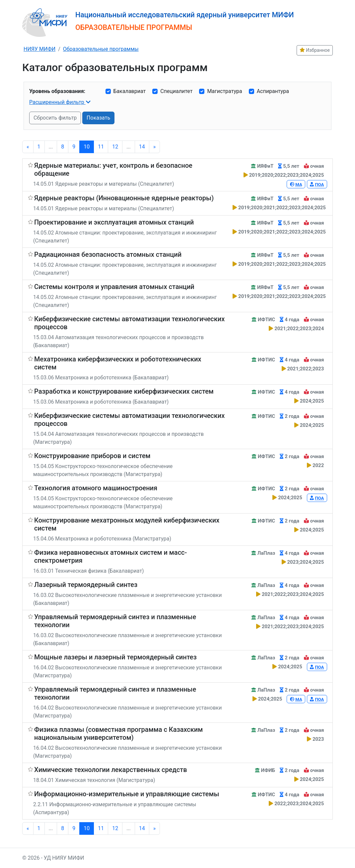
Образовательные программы (101, 49)
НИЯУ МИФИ (39, 49)
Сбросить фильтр (55, 118)
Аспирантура (273, 91)
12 (115, 147)
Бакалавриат (130, 91)
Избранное (315, 50)
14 (142, 147)
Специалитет (176, 91)
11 (101, 147)
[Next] (155, 147)
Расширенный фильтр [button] (57, 102)
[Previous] (28, 147)
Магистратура (224, 91)
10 (87, 147)
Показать (98, 118)
